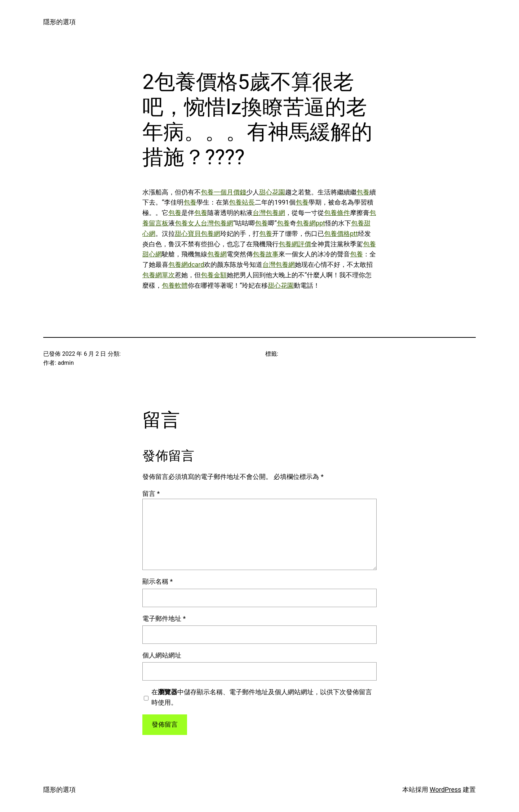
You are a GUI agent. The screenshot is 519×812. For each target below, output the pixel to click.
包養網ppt (311, 223)
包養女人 (188, 223)
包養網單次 (159, 275)
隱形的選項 (59, 22)
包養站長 (242, 202)
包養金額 (214, 275)
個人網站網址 (162, 655)
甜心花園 (272, 192)
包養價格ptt (341, 234)
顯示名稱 (158, 581)
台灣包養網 (269, 213)
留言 (151, 494)
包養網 (217, 254)
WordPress (445, 789)
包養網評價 (295, 244)
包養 (363, 192)
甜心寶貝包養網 (198, 234)
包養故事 (266, 254)
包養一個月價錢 (223, 192)
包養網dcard (186, 264)
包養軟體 (175, 285)
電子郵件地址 (164, 618)
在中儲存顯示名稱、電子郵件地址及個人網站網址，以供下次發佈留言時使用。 (262, 697)
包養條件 (337, 213)
